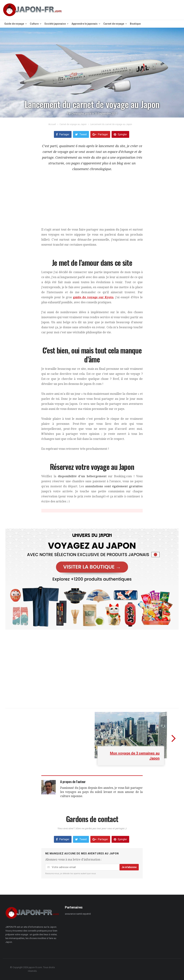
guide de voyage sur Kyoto (93, 297)
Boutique (135, 24)
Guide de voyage (15, 24)
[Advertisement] (92, 202)
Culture (35, 24)
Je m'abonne (129, 867)
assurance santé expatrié (78, 914)
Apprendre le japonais (86, 24)
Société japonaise (56, 24)
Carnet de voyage (115, 24)
